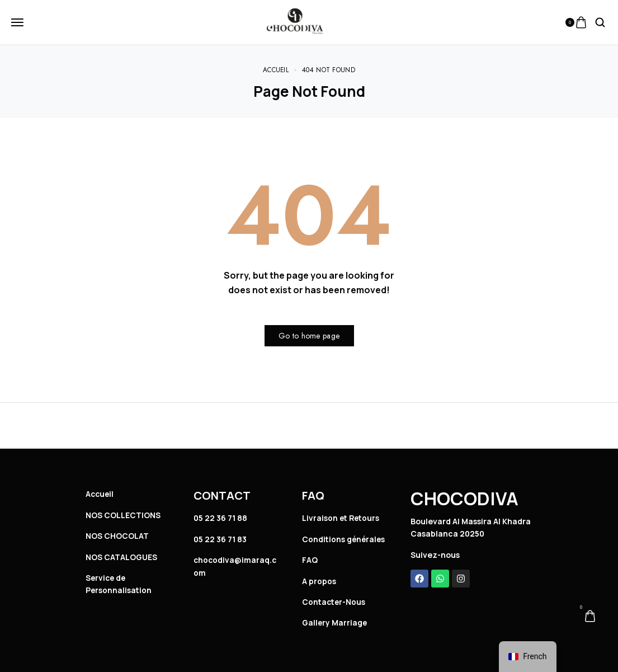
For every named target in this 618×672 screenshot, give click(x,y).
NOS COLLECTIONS (123, 515)
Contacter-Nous (335, 602)
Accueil (100, 494)
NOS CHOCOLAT (117, 536)
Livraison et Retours (342, 518)
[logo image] (295, 21)
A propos (319, 581)
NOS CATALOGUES (122, 557)
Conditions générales (345, 539)
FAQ (310, 560)
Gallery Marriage (335, 622)
